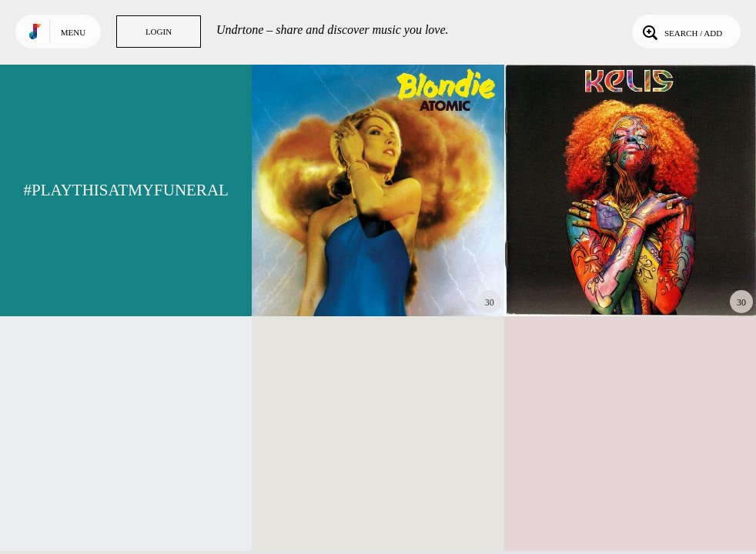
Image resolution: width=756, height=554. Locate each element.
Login (159, 32)
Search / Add (681, 32)
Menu (73, 32)
